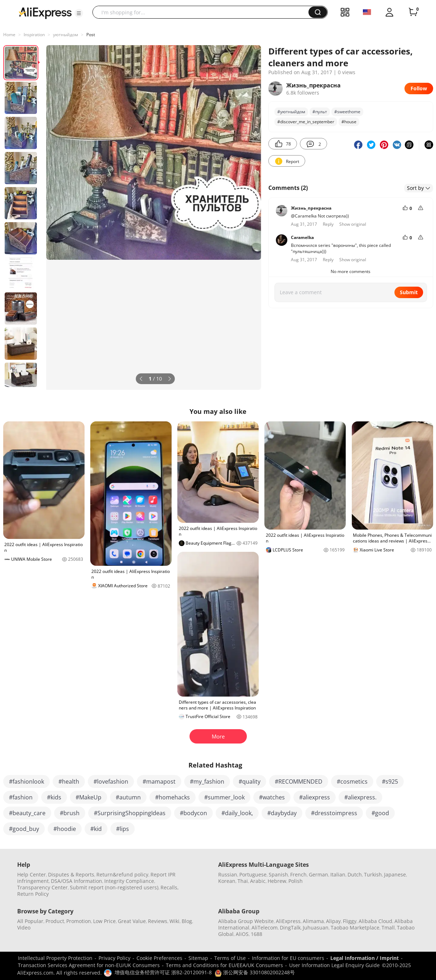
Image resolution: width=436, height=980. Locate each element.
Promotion (79, 921)
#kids (54, 797)
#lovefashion (111, 781)
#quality (250, 781)
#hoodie (65, 829)
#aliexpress (315, 797)
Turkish (373, 874)
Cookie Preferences (159, 958)
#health (69, 781)
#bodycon (193, 813)
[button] (79, 13)
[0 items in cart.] (413, 12)
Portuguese (253, 874)
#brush (70, 813)
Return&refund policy (122, 874)
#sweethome (347, 112)
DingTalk (290, 928)
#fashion (21, 797)
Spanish (278, 874)
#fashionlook (27, 781)
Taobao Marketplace (355, 928)
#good (380, 813)
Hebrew (277, 881)
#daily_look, (237, 813)
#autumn (128, 797)
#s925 (390, 781)
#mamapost (159, 781)
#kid (96, 829)
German (318, 874)
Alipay (333, 921)
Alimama (313, 921)
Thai (243, 881)
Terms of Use (230, 958)
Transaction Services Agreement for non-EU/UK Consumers (89, 965)
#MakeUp (88, 797)
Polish (296, 881)
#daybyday (282, 813)
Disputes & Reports (71, 874)
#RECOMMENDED (299, 781)
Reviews (158, 921)
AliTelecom (265, 928)
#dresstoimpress (334, 813)
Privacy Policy (114, 958)
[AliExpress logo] (45, 13)
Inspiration (34, 35)
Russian (228, 874)
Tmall (388, 928)
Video (24, 928)
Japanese (395, 874)
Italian (338, 874)
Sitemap (198, 958)
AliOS (242, 934)
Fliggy (350, 921)
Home (9, 35)
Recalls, (170, 887)
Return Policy (33, 894)
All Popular (30, 921)
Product (55, 921)
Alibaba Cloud (375, 921)
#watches (272, 797)
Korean (227, 881)
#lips (123, 829)
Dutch (355, 874)
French (298, 874)
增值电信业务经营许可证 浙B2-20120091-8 (163, 972)
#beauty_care (27, 813)
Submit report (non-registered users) (114, 887)
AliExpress (288, 921)
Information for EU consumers (288, 958)
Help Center (32, 874)
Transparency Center (42, 887)
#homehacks (173, 797)
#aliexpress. (360, 797)
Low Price (104, 921)
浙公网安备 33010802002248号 (255, 972)
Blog (187, 921)
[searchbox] (203, 12)
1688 (257, 934)
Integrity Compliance (129, 881)
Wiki (174, 921)
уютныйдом (66, 35)
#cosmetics (352, 781)
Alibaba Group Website (246, 921)
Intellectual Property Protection (55, 958)
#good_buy (24, 829)
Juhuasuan (316, 928)
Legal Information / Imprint (365, 958)
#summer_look (224, 797)
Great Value (132, 921)
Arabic (258, 881)
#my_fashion (207, 781)
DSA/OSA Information (76, 881)
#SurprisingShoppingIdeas (130, 813)
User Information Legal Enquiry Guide (334, 965)
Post (91, 35)
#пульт (320, 112)
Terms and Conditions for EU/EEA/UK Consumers (224, 965)
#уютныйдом (291, 112)
